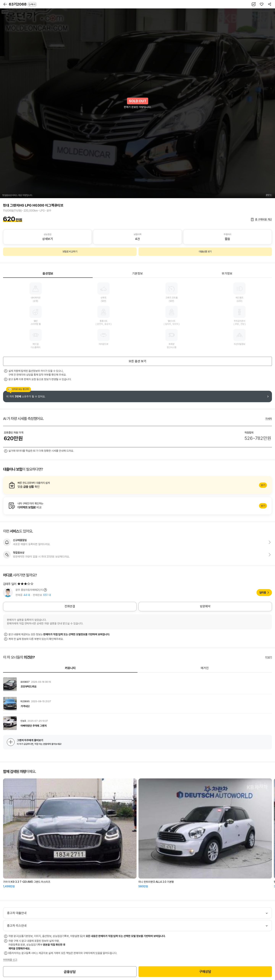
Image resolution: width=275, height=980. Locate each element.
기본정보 (137, 274)
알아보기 (137, 485)
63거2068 (23, 4)
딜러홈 (263, 593)
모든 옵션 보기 (137, 361)
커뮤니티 (70, 668)
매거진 (205, 668)
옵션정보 (48, 274)
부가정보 (227, 274)
